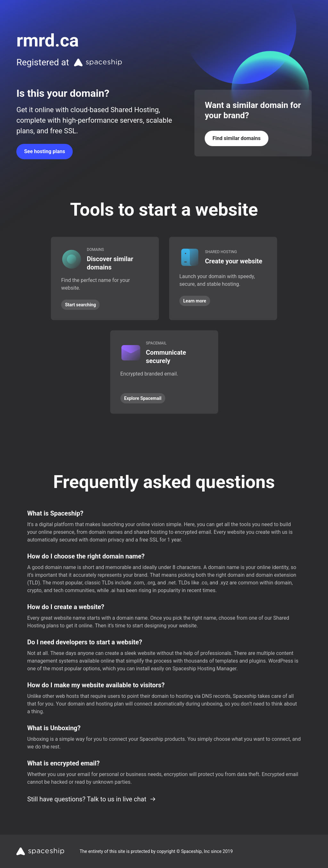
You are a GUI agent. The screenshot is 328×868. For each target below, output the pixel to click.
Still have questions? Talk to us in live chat (92, 799)
